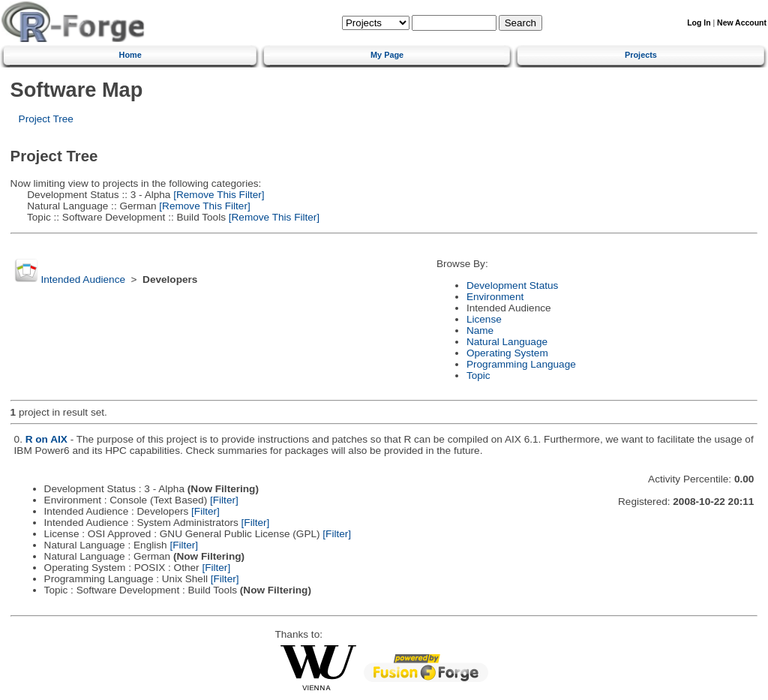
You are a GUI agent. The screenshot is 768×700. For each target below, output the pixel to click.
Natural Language (507, 342)
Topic (478, 376)
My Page (387, 55)
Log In (699, 23)
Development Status (512, 285)
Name (480, 330)
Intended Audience (83, 279)
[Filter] (224, 500)
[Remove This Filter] (217, 195)
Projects (641, 55)
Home (130, 55)
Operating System (507, 353)
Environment (495, 297)
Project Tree (46, 119)
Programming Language (521, 364)
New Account (742, 23)
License (484, 319)
